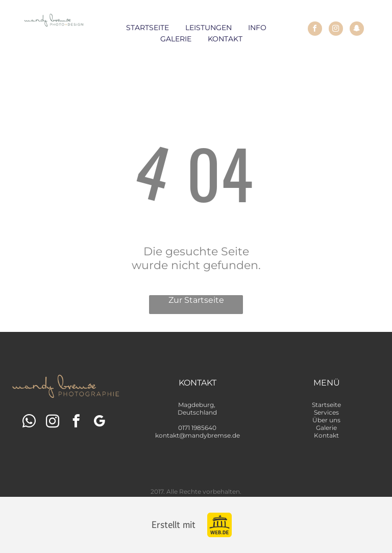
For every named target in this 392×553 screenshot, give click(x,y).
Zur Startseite (196, 300)
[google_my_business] (100, 423)
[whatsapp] (29, 423)
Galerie (326, 428)
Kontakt (326, 435)
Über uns (326, 420)
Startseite (326, 405)
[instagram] (336, 30)
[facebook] (315, 30)
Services (326, 412)
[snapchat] (357, 30)
